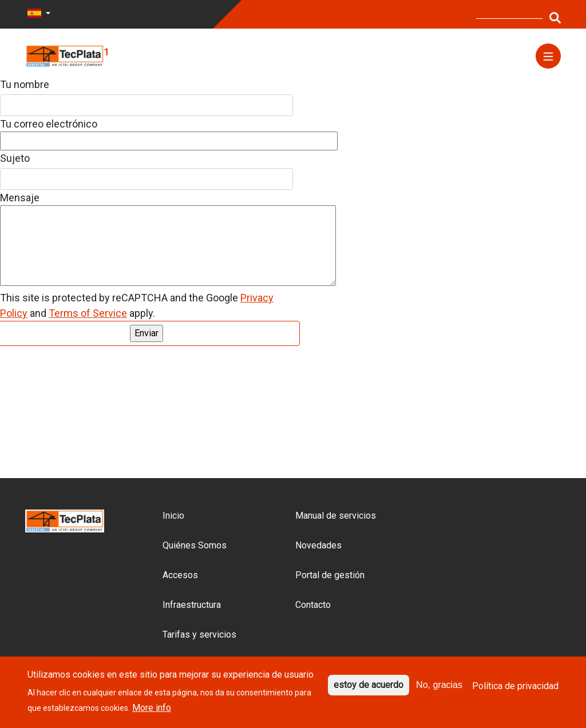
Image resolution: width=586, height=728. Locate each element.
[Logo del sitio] (65, 55)
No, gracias (439, 685)
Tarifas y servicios (199, 634)
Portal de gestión (330, 575)
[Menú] (548, 56)
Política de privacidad (515, 685)
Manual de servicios (336, 516)
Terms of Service (88, 313)
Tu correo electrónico (49, 124)
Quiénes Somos (195, 545)
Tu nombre (25, 84)
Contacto (313, 605)
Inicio (173, 516)
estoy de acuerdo (369, 685)
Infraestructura (192, 605)
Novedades (318, 545)
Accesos (180, 575)
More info (152, 708)
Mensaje (20, 198)
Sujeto (15, 158)
